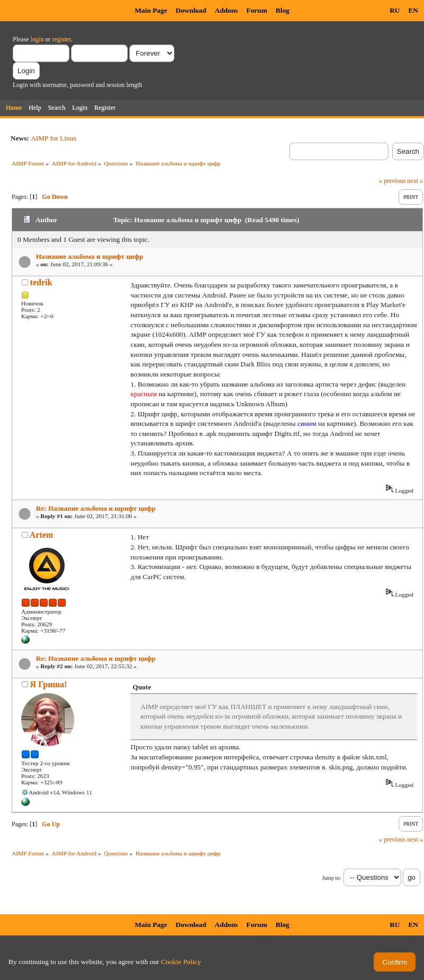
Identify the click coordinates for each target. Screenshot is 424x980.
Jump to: (332, 878)
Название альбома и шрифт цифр (90, 256)
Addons (226, 10)
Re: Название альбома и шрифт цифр (96, 508)
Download (191, 10)
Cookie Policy (181, 962)
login (37, 39)
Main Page (151, 10)
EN (413, 10)
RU (395, 10)
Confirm (395, 962)
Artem (41, 535)
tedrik (41, 282)
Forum (257, 10)
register (61, 39)
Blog (282, 10)
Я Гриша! (49, 684)
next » (415, 181)
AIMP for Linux (54, 138)
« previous (392, 181)
